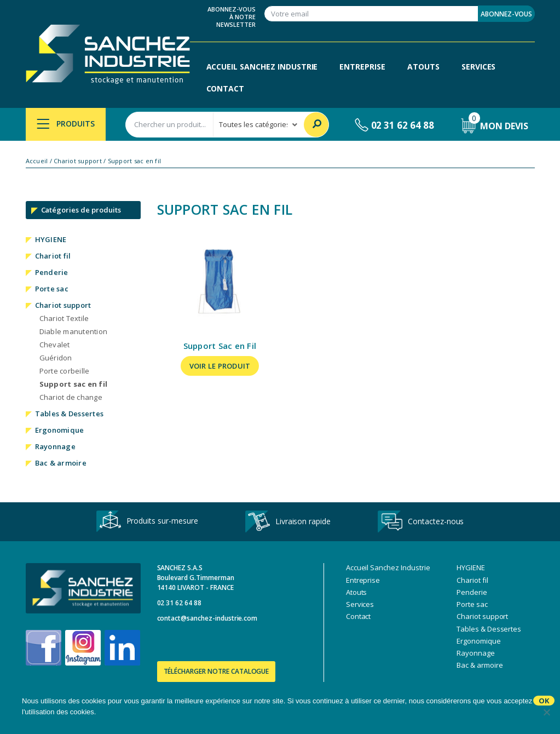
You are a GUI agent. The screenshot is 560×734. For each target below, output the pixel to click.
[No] (546, 712)
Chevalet (55, 345)
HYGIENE (51, 239)
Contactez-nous (421, 522)
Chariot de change (71, 397)
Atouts (423, 67)
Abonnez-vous (506, 14)
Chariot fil (53, 256)
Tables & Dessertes (70, 414)
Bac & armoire (61, 463)
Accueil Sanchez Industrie (262, 67)
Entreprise (362, 67)
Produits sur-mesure (147, 522)
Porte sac (52, 289)
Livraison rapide (288, 522)
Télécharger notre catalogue (217, 671)
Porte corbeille (65, 371)
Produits (66, 124)
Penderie (52, 272)
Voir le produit (220, 366)
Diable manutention (74, 331)
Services (479, 67)
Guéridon (56, 358)
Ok (544, 701)
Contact (226, 88)
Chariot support (78, 161)
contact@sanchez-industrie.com (207, 618)
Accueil (37, 161)
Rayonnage (55, 446)
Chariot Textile (64, 318)
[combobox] (169, 125)
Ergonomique (60, 430)
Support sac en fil (74, 384)
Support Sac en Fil (220, 346)
